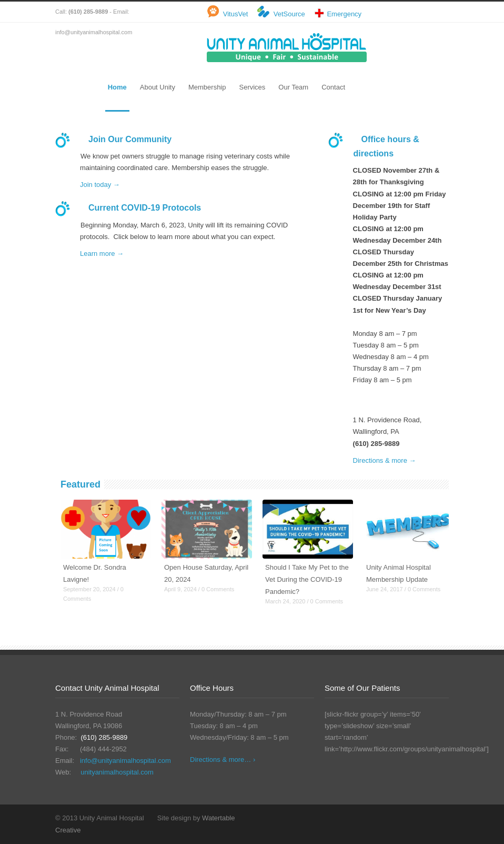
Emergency (344, 14)
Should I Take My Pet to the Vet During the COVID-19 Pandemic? (307, 579)
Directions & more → (385, 460)
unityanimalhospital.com (117, 772)
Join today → (100, 185)
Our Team (293, 87)
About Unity (158, 87)
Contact (333, 87)
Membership (207, 87)
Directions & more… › (223, 759)
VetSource (289, 14)
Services (252, 87)
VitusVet (235, 14)
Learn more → (102, 254)
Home (117, 87)
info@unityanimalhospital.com (125, 761)
